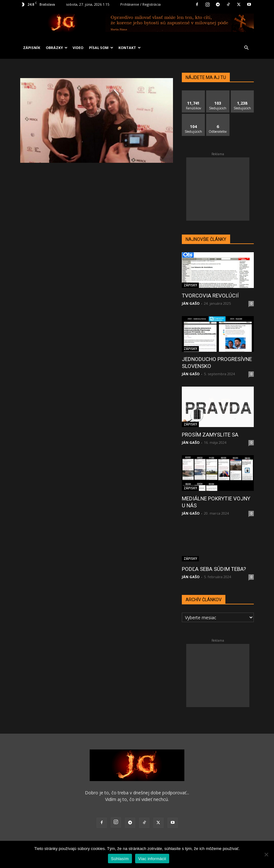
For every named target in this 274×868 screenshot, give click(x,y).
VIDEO (78, 48)
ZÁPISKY (190, 285)
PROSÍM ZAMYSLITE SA (210, 435)
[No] (266, 854)
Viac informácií (152, 859)
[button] (246, 48)
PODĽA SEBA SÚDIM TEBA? (214, 569)
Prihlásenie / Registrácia (140, 4)
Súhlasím (120, 859)
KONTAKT (130, 48)
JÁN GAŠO (191, 303)
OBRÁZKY (57, 48)
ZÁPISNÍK (32, 48)
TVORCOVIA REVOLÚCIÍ (210, 296)
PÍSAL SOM (101, 48)
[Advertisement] (218, 189)
